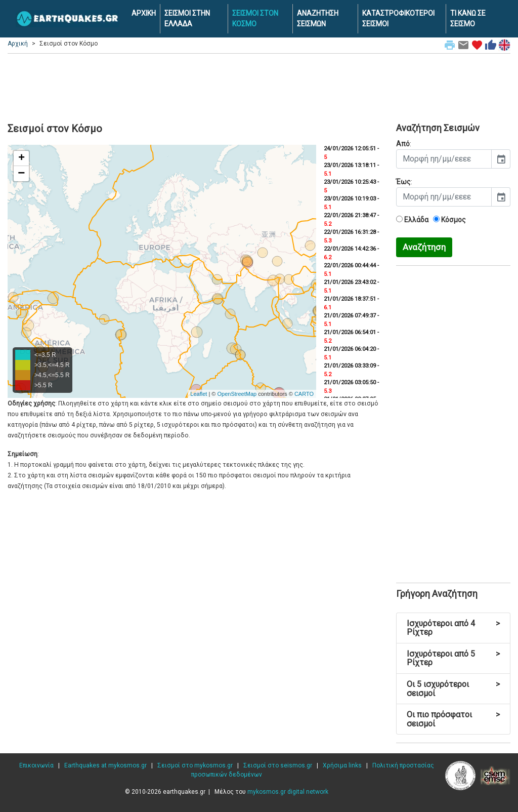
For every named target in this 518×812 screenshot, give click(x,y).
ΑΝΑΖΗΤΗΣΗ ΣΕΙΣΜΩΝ (318, 18)
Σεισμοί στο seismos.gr (278, 765)
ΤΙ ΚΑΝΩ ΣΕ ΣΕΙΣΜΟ (468, 18)
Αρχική (18, 44)
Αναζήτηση (424, 247)
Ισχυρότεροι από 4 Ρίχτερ (453, 628)
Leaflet (199, 394)
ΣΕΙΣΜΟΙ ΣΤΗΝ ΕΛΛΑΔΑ (187, 18)
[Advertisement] (259, 87)
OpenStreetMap (237, 394)
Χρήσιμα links (342, 765)
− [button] (21, 174)
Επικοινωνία (36, 765)
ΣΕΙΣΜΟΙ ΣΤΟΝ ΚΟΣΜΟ (255, 18)
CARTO (304, 394)
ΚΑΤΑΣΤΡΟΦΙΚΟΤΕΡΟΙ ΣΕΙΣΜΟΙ (398, 18)
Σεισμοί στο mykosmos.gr (195, 765)
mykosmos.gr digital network (288, 792)
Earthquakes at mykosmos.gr (105, 765)
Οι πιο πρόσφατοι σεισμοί (453, 719)
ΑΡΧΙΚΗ (144, 13)
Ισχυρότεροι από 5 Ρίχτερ (453, 658)
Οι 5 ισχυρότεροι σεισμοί (453, 689)
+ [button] (21, 158)
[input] (444, 159)
